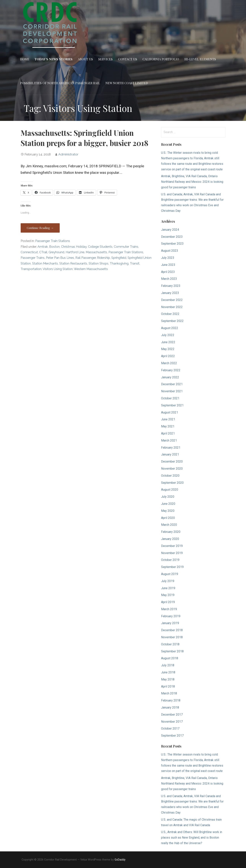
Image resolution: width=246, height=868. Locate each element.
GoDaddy (120, 860)
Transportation (31, 269)
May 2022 (168, 349)
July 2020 (168, 497)
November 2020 (172, 469)
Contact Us (128, 59)
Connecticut (29, 252)
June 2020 (168, 504)
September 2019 (172, 567)
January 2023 (170, 293)
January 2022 (170, 377)
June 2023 (168, 265)
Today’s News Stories (54, 59)
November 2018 (172, 637)
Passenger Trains (33, 258)
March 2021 (169, 440)
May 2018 (168, 679)
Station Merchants (45, 263)
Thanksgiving (119, 263)
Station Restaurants (73, 263)
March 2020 (169, 525)
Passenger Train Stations (53, 241)
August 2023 (170, 251)
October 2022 (170, 314)
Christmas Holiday (74, 247)
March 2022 (169, 363)
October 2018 (170, 644)
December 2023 (172, 237)
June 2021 (168, 419)
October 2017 (170, 728)
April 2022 (168, 356)
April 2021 (168, 433)
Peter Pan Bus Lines (60, 258)
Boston (54, 247)
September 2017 (172, 736)
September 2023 (172, 244)
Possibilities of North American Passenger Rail (60, 83)
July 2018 (168, 665)
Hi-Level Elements (200, 59)
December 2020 (172, 462)
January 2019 (170, 623)
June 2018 (168, 672)
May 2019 (168, 595)
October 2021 (170, 398)
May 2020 (168, 511)
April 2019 (168, 602)
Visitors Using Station (58, 269)
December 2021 (172, 384)
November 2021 (172, 391)
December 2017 (172, 715)
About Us (85, 59)
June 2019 (168, 588)
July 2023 (168, 258)
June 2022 (168, 342)
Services (105, 59)
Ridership (103, 258)
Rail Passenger (86, 258)
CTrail (43, 252)
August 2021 (170, 412)
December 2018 (172, 630)
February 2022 (171, 370)
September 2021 (172, 405)
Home (25, 59)
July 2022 (168, 335)
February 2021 (171, 448)
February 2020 (171, 532)
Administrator (68, 154)
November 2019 (172, 553)
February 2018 (171, 700)
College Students (100, 247)
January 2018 (170, 707)
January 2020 (170, 539)
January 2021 (170, 454)
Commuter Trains (126, 247)
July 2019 (168, 581)
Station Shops (99, 263)
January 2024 (170, 230)
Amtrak (43, 247)
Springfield (119, 258)
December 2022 (172, 300)
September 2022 (172, 321)
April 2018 (168, 686)
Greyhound (56, 252)
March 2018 (169, 693)
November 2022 (172, 307)
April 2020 (168, 518)
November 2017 (172, 722)
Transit (135, 263)
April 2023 (168, 272)
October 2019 (170, 560)
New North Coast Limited (127, 83)
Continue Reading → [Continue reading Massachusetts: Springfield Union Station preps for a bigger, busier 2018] (40, 228)
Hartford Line (75, 252)
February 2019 (171, 616)
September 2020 (172, 483)
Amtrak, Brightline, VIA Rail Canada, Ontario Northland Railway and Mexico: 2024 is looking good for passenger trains (192, 182)
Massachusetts (96, 252)
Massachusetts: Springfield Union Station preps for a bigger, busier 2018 (84, 138)
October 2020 (170, 476)
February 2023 (171, 286)
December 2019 (172, 546)
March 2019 (169, 609)
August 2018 (170, 658)
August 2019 (170, 574)
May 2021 (168, 426)
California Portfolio (161, 59)
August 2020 (170, 490)
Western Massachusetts (91, 269)
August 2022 (170, 328)
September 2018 (172, 651)
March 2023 (169, 279)
